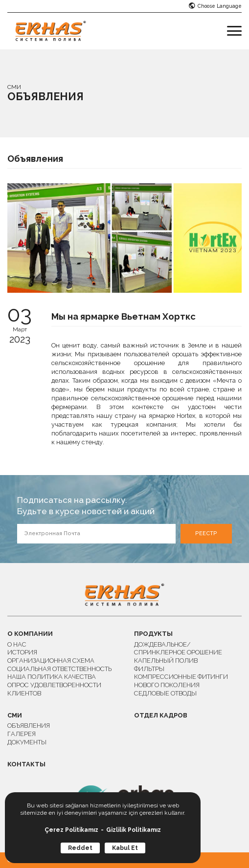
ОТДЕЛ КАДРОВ (161, 716)
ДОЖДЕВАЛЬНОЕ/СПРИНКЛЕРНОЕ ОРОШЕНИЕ (178, 649)
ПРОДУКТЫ (153, 634)
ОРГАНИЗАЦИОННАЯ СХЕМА (51, 661)
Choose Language (215, 6)
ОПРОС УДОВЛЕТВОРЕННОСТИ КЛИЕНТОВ (54, 689)
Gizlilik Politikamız (134, 830)
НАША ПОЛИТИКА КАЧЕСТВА (52, 677)
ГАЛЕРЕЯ (22, 734)
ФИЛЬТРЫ (149, 669)
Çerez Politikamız (71, 830)
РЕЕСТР (206, 533)
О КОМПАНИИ (30, 634)
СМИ (15, 716)
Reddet (80, 848)
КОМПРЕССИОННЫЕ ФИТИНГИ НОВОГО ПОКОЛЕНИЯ (181, 681)
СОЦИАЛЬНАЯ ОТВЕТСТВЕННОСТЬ (59, 669)
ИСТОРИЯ (22, 652)
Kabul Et (125, 848)
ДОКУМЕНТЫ (27, 742)
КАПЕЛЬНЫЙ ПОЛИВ (166, 661)
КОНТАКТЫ (26, 765)
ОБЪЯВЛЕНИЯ (29, 726)
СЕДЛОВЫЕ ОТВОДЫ (165, 693)
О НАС (17, 644)
